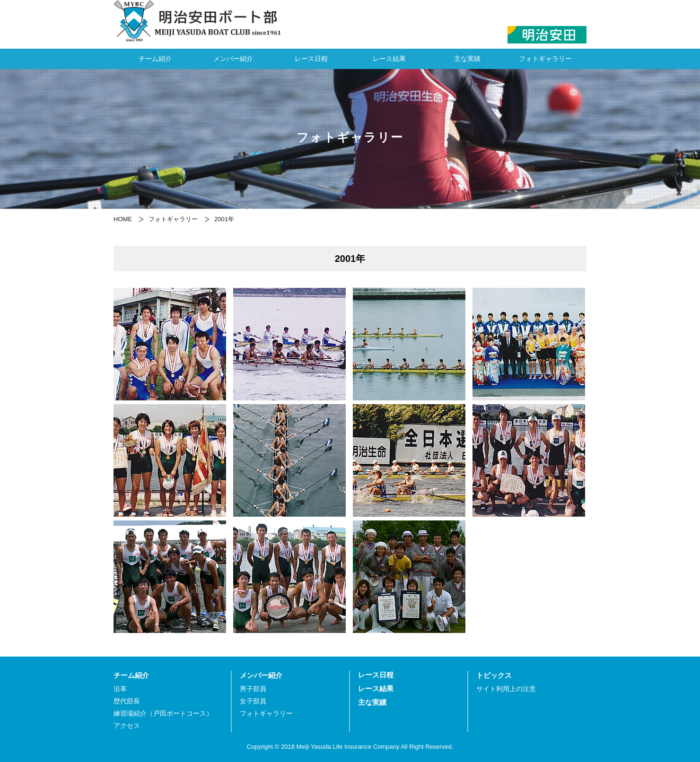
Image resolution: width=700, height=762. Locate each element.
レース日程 (311, 59)
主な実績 (467, 59)
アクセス (127, 726)
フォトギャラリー (545, 59)
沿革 (120, 689)
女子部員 (253, 701)
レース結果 (389, 59)
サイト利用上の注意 (506, 689)
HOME (123, 219)
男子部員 (253, 689)
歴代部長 (127, 701)
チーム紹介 (155, 59)
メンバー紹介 (233, 59)
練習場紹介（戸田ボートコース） (163, 714)
